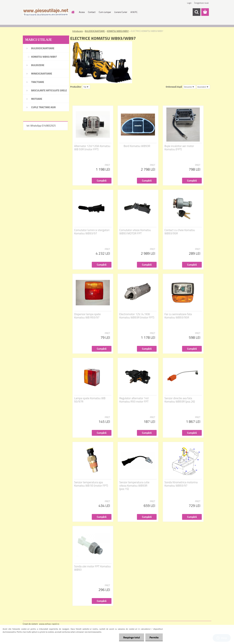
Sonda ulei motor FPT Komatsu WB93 (93, 568)
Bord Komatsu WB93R (137, 146)
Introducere (78, 31)
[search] (196, 12)
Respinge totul (132, 637)
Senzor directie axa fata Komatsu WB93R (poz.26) (180, 400)
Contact (92, 12)
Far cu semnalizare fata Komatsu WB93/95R (178, 316)
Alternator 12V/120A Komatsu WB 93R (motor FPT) (92, 148)
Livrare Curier (121, 12)
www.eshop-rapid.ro (49, 624)
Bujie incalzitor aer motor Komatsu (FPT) (179, 148)
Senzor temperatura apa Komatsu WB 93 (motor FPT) (91, 484)
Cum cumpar (105, 12)
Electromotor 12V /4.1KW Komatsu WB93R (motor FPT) (137, 316)
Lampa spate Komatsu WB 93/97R (90, 400)
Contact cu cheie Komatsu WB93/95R (180, 232)
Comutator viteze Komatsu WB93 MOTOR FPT (135, 232)
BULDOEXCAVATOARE (95, 31)
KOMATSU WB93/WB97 (118, 31)
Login (189, 3)
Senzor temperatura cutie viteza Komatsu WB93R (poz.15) (134, 486)
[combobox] (190, 87)
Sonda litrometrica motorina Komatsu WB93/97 (181, 484)
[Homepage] (73, 12)
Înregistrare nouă (201, 3)
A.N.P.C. (134, 12)
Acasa (82, 12)
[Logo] (46, 12)
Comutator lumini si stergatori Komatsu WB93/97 (92, 232)
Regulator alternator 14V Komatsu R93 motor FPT (134, 400)
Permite (154, 637)
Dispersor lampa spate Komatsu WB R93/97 (87, 316)
